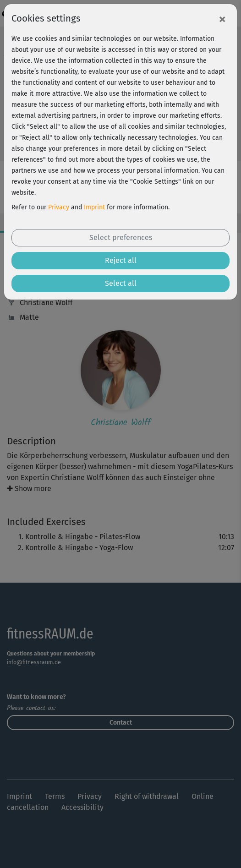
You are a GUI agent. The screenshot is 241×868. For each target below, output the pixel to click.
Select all (121, 283)
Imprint (94, 207)
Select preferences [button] (121, 237)
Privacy (59, 207)
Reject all (121, 260)
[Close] (222, 19)
